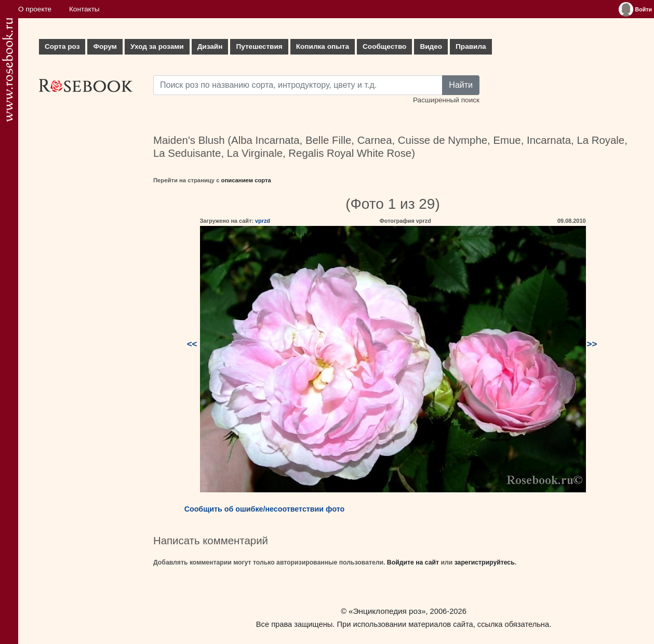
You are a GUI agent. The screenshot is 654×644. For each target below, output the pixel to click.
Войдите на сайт (413, 562)
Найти (461, 85)
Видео (431, 46)
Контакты (84, 9)
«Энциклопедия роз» (387, 611)
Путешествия (259, 46)
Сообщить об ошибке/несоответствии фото (265, 509)
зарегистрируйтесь (485, 562)
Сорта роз (62, 46)
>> (592, 344)
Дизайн (210, 46)
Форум (105, 46)
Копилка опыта (323, 46)
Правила (471, 46)
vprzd (263, 221)
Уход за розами (157, 46)
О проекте (35, 9)
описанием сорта (246, 180)
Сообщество (384, 46)
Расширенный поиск (446, 100)
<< (192, 344)
